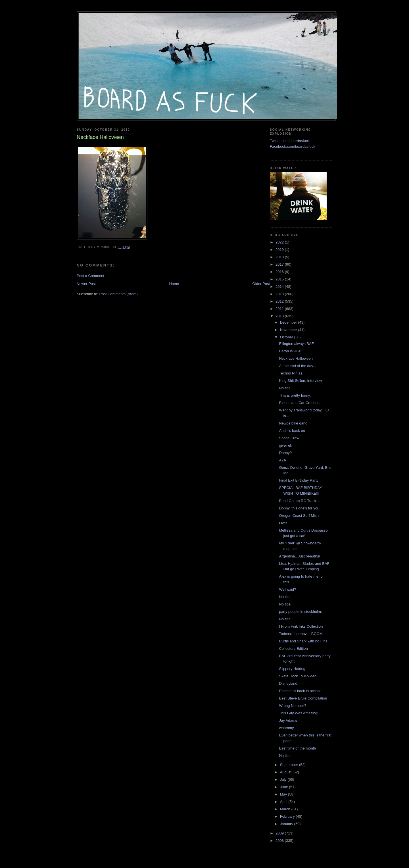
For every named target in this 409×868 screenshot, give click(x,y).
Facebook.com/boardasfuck (293, 146)
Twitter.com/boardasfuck (290, 141)
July (284, 779)
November (289, 330)
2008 (280, 841)
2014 (280, 287)
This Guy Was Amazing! (299, 713)
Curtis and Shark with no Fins (303, 641)
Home (174, 284)
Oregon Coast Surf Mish (299, 516)
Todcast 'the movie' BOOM (301, 634)
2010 (280, 316)
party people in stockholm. (300, 612)
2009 (280, 833)
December (289, 322)
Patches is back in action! (300, 691)
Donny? (285, 453)
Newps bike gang (293, 423)
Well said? (287, 589)
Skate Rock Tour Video (298, 676)
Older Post (261, 284)
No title (285, 388)
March (286, 809)
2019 (280, 250)
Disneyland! (289, 683)
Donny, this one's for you (299, 508)
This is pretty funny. (295, 395)
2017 (280, 264)
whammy (286, 728)
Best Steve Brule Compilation (303, 698)
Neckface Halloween (296, 358)
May (284, 794)
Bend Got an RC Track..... (300, 501)
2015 (280, 279)
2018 (280, 257)
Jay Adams (288, 720)
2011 (280, 309)
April (284, 802)
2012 (280, 301)
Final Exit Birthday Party (299, 480)
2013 (280, 294)
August (286, 772)
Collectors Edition (293, 649)
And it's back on (292, 431)
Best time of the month (297, 748)
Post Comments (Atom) (119, 294)
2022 (280, 242)
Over (283, 523)
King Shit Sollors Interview (300, 381)
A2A (282, 460)
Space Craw (289, 438)
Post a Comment (90, 276)
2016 (280, 272)
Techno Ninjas (291, 373)
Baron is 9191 (290, 351)
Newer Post (86, 284)
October (287, 337)
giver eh (285, 445)
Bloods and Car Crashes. (300, 403)
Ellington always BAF (296, 344)
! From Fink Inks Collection (301, 626)
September (290, 765)
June (285, 787)
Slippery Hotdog (292, 669)
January (287, 824)
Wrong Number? (292, 706)
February (288, 816)
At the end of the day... (297, 366)
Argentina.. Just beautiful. (300, 556)
